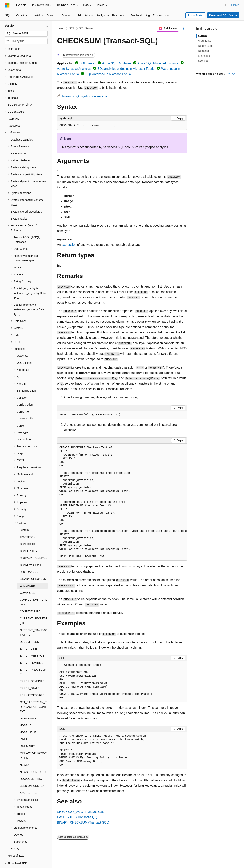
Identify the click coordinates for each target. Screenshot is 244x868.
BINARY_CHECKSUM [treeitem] (33, 566)
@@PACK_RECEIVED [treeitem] (34, 545)
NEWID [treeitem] (24, 752)
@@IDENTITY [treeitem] (29, 538)
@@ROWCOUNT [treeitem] (30, 552)
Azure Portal (195, 15)
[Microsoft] (7, 5)
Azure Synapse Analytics (74, 69)
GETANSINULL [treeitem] (29, 705)
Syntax (202, 36)
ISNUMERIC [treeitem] (27, 733)
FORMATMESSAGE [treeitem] (32, 682)
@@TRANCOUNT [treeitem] (31, 559)
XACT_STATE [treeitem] (28, 780)
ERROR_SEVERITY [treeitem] (32, 668)
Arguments (205, 41)
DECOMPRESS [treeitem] (29, 629)
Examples (204, 56)
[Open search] (226, 5)
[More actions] (184, 29)
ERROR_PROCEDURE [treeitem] (33, 659)
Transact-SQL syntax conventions (84, 96)
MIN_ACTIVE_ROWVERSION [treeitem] (34, 742)
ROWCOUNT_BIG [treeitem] (31, 766)
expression (69, 245)
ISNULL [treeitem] (24, 726)
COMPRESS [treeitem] (27, 580)
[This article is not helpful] (234, 74)
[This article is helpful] (229, 74)
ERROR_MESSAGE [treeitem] (32, 643)
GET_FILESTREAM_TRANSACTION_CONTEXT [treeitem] (33, 694)
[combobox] (26, 34)
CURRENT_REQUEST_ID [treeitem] (34, 608)
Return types (206, 46)
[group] (122, 502)
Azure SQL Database (117, 63)
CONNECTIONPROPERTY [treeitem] (33, 589)
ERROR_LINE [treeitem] (28, 635)
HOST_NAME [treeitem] (28, 719)
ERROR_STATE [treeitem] (29, 675)
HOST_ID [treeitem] (26, 712)
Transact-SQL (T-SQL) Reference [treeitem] (27, 226)
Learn (61, 28)
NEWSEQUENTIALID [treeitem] (33, 759)
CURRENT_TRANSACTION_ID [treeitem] (33, 619)
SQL (72, 28)
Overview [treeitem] (22, 343)
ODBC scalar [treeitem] (25, 350)
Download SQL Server (223, 15)
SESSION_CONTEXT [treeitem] (33, 773)
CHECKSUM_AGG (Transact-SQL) (81, 812)
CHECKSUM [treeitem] (28, 573)
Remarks (203, 51)
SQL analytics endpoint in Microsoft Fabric (126, 69)
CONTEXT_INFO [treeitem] (30, 598)
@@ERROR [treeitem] (27, 531)
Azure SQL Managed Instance (158, 63)
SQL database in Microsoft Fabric (108, 74)
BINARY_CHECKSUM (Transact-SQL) (83, 822)
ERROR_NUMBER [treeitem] (31, 649)
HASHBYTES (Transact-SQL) (77, 817)
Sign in (235, 5)
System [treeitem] (24, 517)
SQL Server (86, 28)
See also (203, 61)
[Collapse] (47, 26)
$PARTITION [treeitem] (28, 524)
